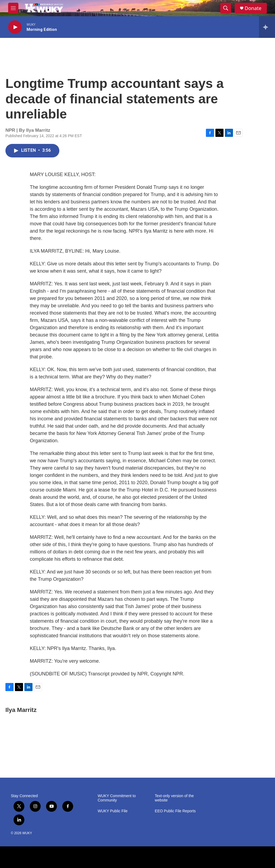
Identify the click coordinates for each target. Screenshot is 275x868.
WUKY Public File (113, 811)
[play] (15, 27)
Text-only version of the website (174, 798)
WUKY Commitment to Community (117, 798)
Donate (253, 8)
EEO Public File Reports (175, 811)
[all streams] (267, 27)
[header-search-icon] (226, 8)
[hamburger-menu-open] (13, 8)
